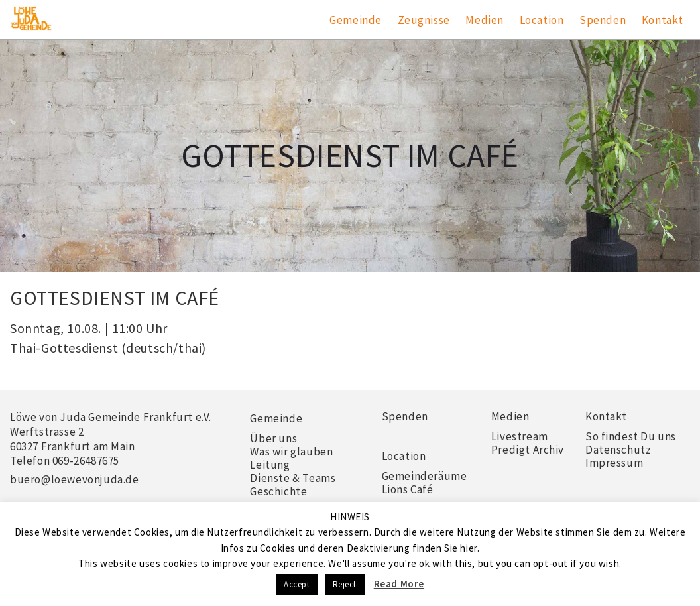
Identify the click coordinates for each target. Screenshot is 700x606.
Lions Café (408, 489)
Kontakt (663, 20)
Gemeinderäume (425, 476)
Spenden (603, 20)
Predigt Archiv (528, 450)
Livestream (520, 436)
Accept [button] (297, 584)
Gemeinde (356, 20)
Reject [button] (345, 584)
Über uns (273, 438)
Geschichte (278, 491)
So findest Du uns (631, 436)
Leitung (270, 465)
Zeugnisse (424, 20)
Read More (399, 584)
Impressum (614, 463)
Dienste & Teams (293, 478)
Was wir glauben (291, 452)
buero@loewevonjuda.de (75, 479)
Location (542, 20)
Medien (485, 20)
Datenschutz (618, 450)
